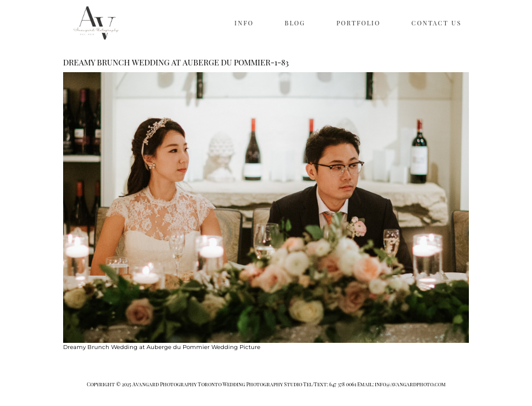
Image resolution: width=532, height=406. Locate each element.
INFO (244, 23)
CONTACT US (436, 23)
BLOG (295, 23)
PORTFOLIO (358, 23)
